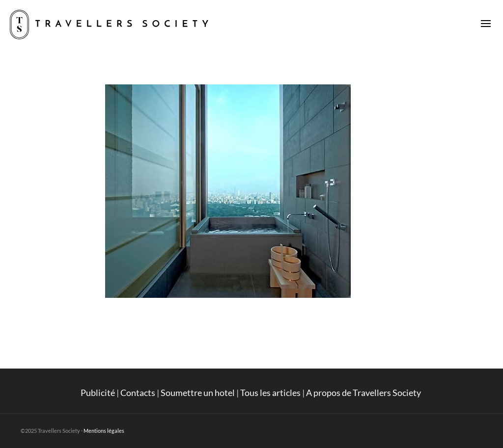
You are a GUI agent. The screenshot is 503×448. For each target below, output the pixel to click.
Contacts (138, 393)
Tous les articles (270, 393)
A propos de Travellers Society (364, 393)
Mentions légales (104, 431)
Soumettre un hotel (198, 393)
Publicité (98, 393)
